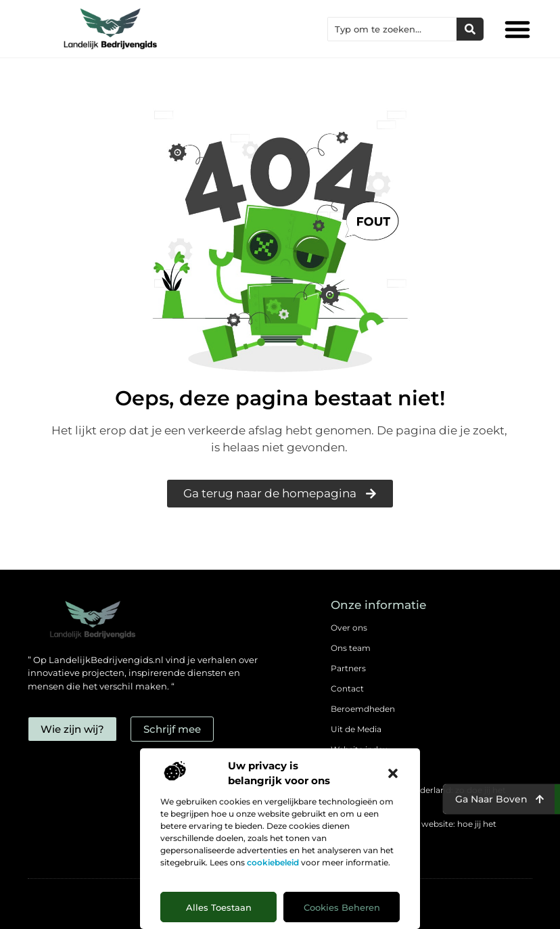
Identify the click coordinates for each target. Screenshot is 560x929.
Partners (348, 668)
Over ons (349, 628)
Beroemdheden (363, 709)
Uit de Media (356, 729)
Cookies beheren (342, 907)
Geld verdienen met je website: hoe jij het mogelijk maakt (414, 831)
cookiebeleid (273, 862)
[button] (393, 773)
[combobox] (392, 29)
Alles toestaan (219, 907)
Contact (347, 688)
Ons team (351, 648)
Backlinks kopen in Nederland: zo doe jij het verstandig (418, 797)
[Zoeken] (470, 29)
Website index (359, 749)
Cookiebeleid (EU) (367, 770)
